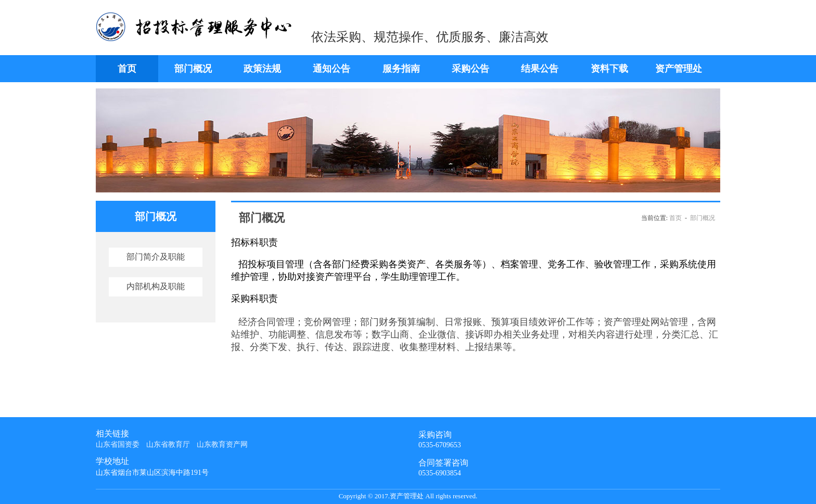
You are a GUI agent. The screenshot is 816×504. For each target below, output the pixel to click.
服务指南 (401, 69)
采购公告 (470, 69)
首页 (127, 69)
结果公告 (540, 69)
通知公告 (331, 69)
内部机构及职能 (156, 286)
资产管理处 (679, 69)
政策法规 (262, 69)
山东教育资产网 (222, 444)
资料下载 (609, 69)
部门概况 (193, 69)
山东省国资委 (118, 444)
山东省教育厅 (168, 444)
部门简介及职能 (156, 257)
